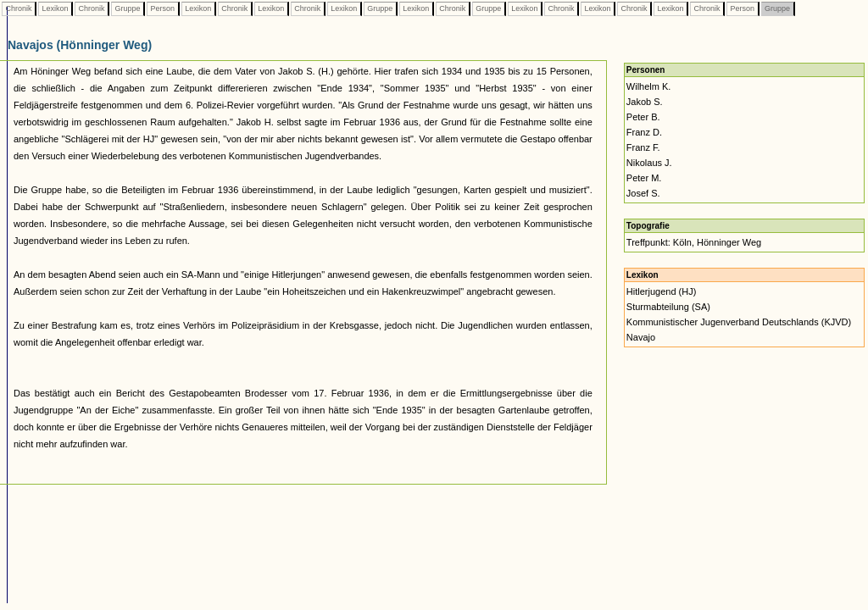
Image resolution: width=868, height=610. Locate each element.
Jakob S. (645, 102)
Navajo (641, 337)
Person (163, 8)
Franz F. (643, 147)
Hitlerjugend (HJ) (662, 291)
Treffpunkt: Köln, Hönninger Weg (694, 242)
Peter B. (643, 117)
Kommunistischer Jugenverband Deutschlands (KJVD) (739, 322)
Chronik (19, 8)
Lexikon (55, 8)
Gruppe (128, 8)
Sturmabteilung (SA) (668, 307)
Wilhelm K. (649, 86)
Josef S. (643, 193)
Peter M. (644, 178)
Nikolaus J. (649, 163)
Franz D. (644, 132)
